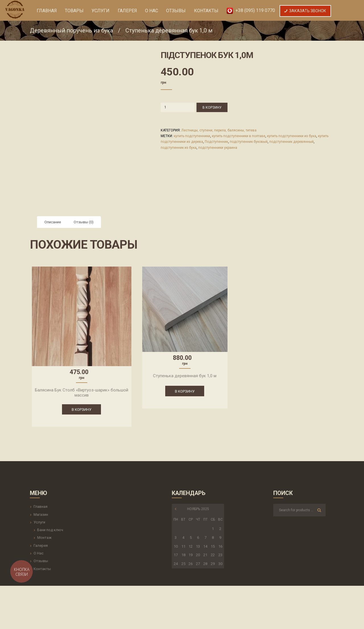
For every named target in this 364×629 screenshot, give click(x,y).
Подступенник (216, 142)
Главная (41, 507)
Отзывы (41, 561)
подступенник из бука (179, 148)
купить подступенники (192, 136)
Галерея (41, 546)
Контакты (42, 569)
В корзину (212, 108)
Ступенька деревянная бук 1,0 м (169, 30)
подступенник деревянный (291, 142)
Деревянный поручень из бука (71, 30)
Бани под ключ (50, 530)
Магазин (41, 514)
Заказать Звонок (305, 11)
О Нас (39, 553)
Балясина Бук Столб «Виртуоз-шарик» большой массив (82, 393)
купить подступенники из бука (292, 136)
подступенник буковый (249, 142)
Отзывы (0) (84, 222)
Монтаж (44, 538)
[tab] (53, 222)
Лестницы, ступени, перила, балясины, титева (219, 130)
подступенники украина (218, 148)
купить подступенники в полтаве (239, 136)
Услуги (39, 522)
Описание (53, 222)
